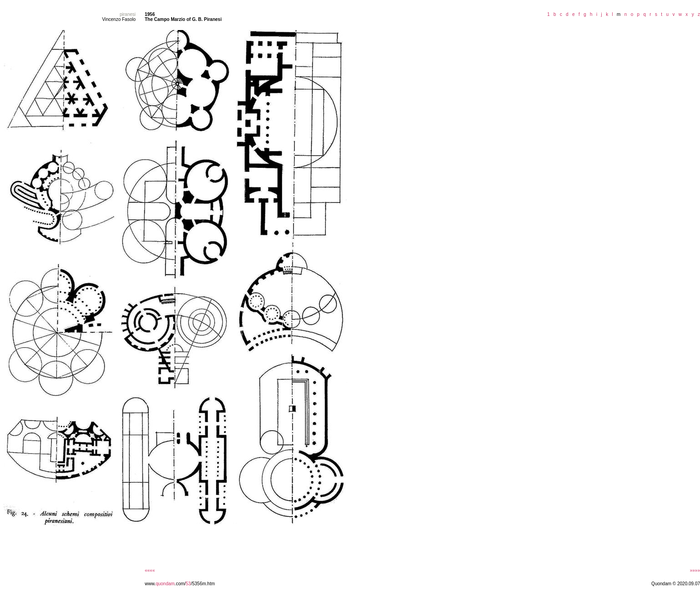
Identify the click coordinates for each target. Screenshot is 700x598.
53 (188, 584)
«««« (150, 570)
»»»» (695, 570)
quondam (165, 584)
